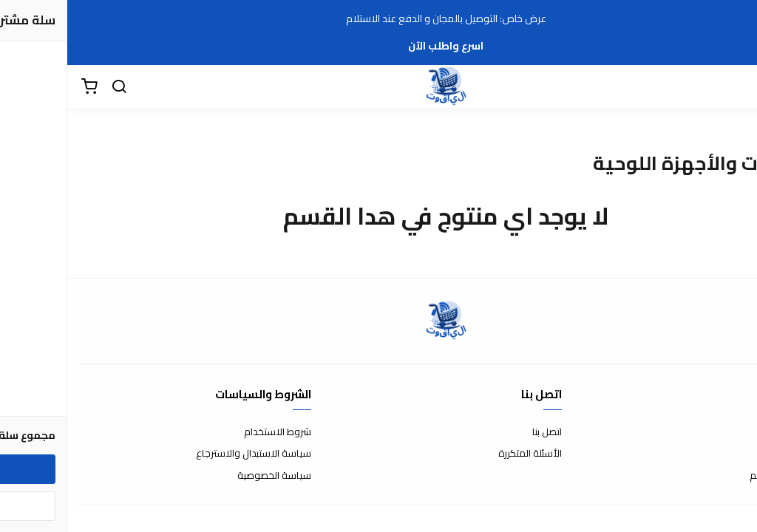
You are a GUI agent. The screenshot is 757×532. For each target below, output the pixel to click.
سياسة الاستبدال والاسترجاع (186, 454)
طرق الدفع (724, 454)
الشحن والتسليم (714, 476)
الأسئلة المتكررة (463, 454)
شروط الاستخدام (210, 432)
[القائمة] (735, 87)
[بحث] (52, 87)
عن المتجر (727, 432)
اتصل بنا (480, 432)
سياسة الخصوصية (207, 476)
